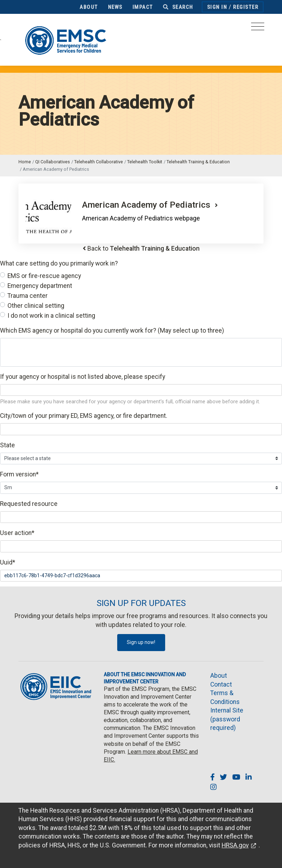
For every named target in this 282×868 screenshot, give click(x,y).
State (7, 445)
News (115, 7)
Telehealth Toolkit (145, 162)
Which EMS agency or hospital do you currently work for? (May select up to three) (112, 331)
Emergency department (40, 286)
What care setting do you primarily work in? (59, 263)
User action (17, 533)
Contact (221, 684)
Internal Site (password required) (227, 719)
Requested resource (29, 504)
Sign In (217, 7)
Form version (19, 474)
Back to (143, 249)
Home (25, 162)
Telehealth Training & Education (198, 162)
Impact (143, 7)
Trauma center (28, 296)
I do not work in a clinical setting (51, 316)
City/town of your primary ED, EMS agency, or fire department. (84, 416)
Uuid (8, 562)
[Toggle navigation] (258, 29)
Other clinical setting (36, 306)
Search (178, 7)
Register (246, 7)
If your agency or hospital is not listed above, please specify (83, 377)
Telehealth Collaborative (99, 162)
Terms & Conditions (225, 697)
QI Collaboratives (53, 162)
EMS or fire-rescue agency (44, 276)
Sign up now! (141, 642)
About (89, 7)
